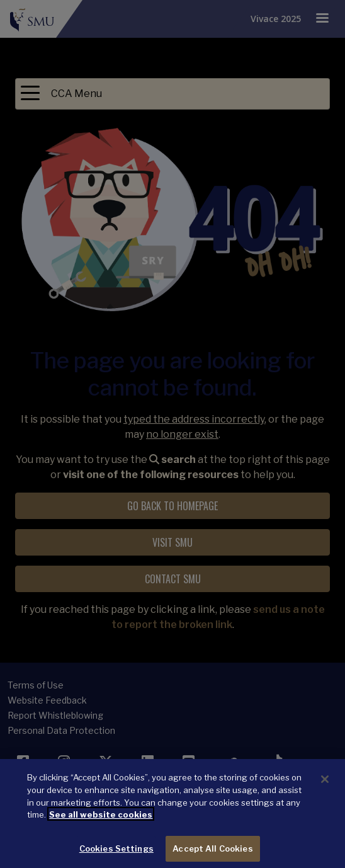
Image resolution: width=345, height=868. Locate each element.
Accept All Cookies (212, 852)
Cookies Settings (116, 852)
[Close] (325, 784)
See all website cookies (101, 819)
